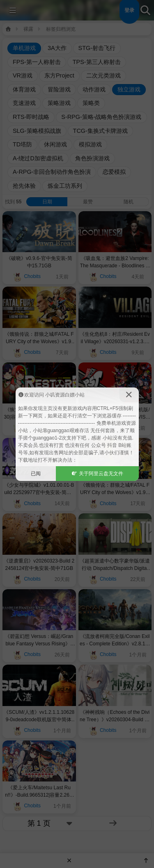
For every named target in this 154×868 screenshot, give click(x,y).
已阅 (36, 474)
